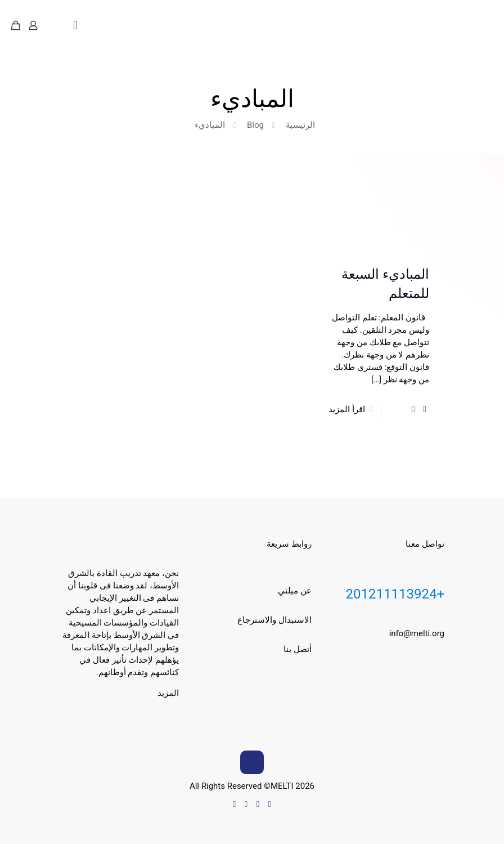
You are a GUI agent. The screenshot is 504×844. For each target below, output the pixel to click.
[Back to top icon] (252, 762)
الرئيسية (300, 125)
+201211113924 (395, 594)
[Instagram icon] (234, 804)
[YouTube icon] (246, 804)
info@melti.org (417, 633)
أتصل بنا (298, 649)
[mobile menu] (75, 25)
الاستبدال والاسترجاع (274, 620)
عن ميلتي (295, 591)
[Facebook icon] (258, 804)
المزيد (168, 693)
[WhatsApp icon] (270, 804)
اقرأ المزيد (347, 409)
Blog (255, 125)
